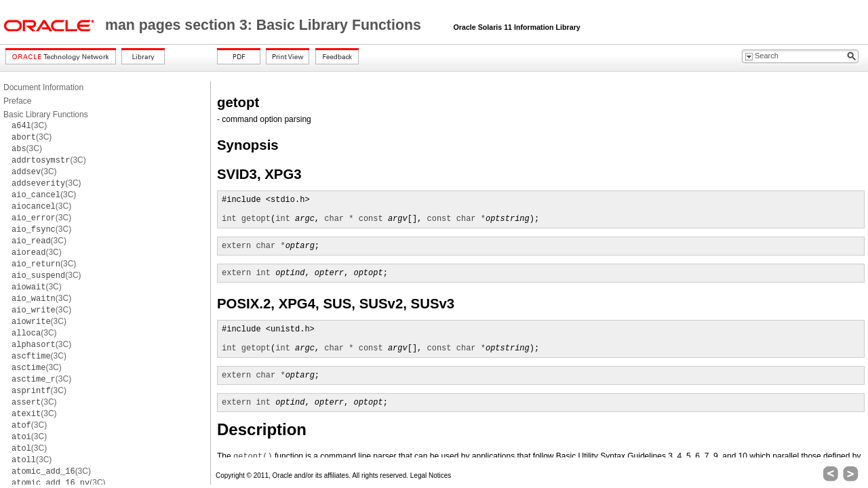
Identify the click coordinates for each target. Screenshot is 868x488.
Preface (17, 101)
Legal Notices (431, 475)
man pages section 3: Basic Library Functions (265, 25)
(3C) (29, 125)
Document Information (43, 87)
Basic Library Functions (46, 115)
